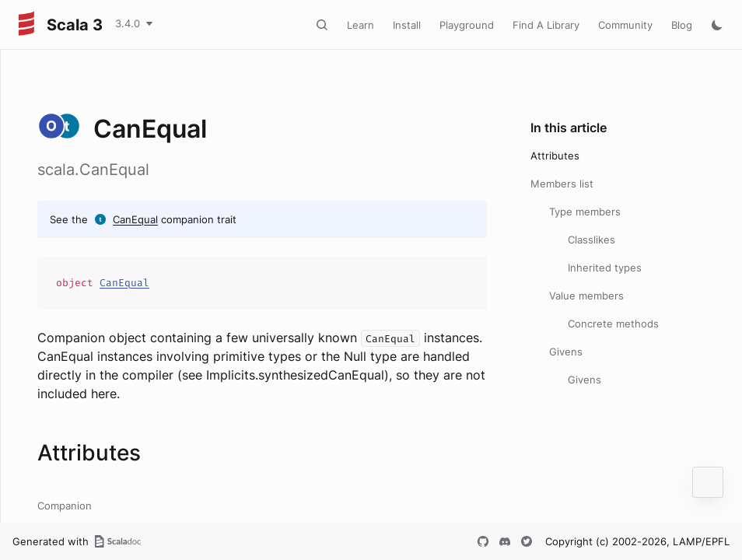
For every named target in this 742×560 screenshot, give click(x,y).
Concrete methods (613, 324)
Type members (585, 212)
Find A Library (546, 25)
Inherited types (605, 268)
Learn (360, 25)
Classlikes (591, 240)
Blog (682, 25)
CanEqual (135, 219)
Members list (562, 184)
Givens (566, 352)
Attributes (555, 156)
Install (407, 25)
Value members (586, 296)
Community (625, 25)
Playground (467, 25)
